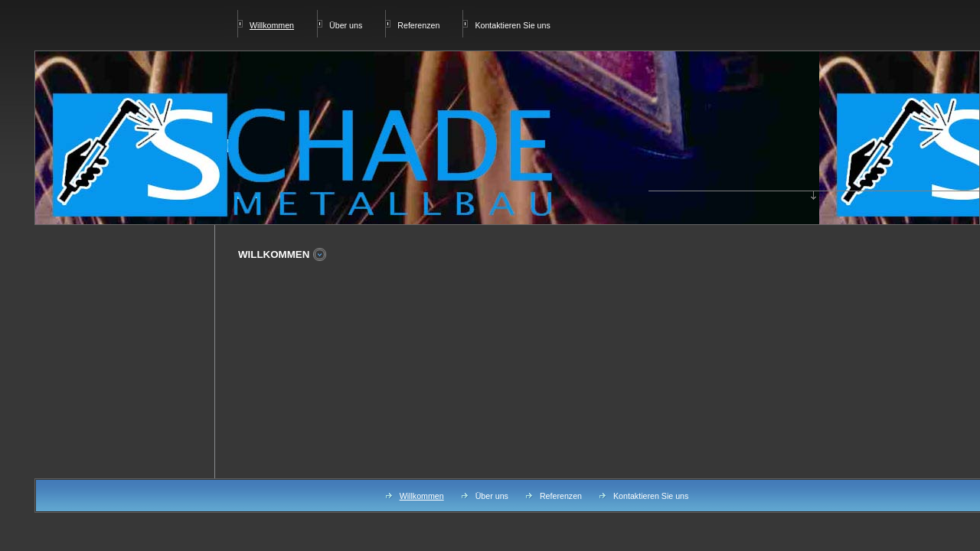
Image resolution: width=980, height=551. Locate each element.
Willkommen (422, 496)
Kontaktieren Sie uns (512, 25)
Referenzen (418, 25)
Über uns (346, 25)
